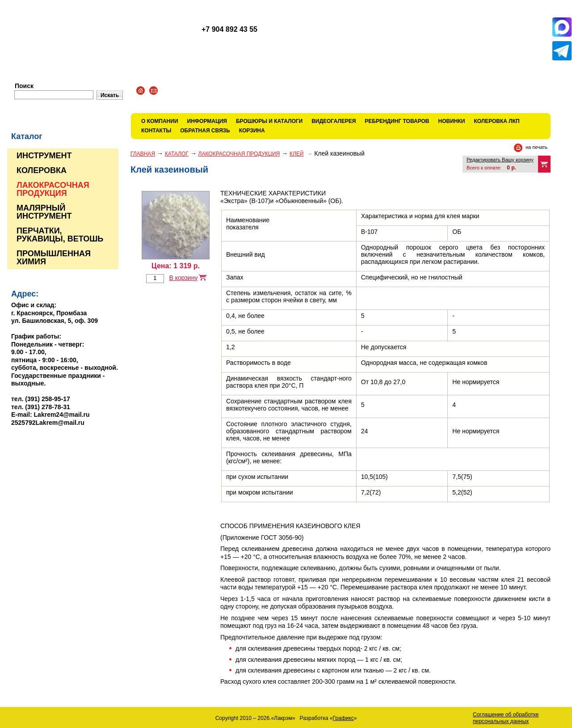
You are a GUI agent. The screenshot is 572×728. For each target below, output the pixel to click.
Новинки (452, 121)
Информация (207, 121)
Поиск (24, 86)
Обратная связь (205, 131)
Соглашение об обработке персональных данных (506, 718)
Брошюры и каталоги (269, 121)
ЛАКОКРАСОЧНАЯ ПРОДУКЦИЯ (239, 154)
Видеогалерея (334, 121)
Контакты (156, 131)
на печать (536, 147)
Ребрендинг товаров (397, 121)
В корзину (183, 278)
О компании (160, 121)
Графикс (343, 718)
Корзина (252, 131)
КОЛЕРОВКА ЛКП (496, 121)
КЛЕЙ (297, 154)
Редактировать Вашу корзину (500, 160)
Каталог (177, 154)
